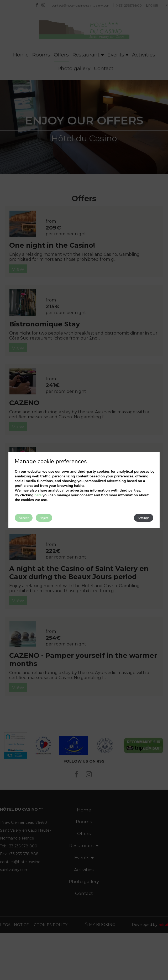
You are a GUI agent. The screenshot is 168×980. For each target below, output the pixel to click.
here (38, 495)
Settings (144, 518)
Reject (44, 518)
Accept (24, 518)
